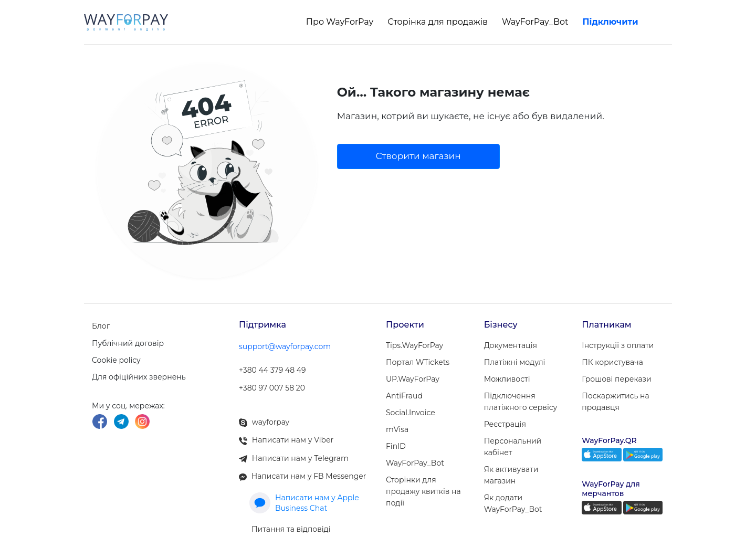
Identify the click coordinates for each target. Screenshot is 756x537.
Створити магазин (418, 156)
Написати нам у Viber (286, 434)
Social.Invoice (411, 413)
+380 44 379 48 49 (272, 367)
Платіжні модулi (515, 362)
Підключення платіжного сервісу (521, 402)
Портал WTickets (418, 362)
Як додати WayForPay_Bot (513, 503)
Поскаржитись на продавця (615, 402)
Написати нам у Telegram (294, 450)
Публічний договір (128, 342)
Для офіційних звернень (139, 375)
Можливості (507, 379)
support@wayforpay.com (285, 345)
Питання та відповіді (291, 519)
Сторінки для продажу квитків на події (423, 491)
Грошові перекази (616, 379)
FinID (396, 446)
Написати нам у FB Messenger (302, 467)
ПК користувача (612, 362)
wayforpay (264, 417)
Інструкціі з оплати (618, 345)
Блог (101, 325)
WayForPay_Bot (535, 22)
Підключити (611, 22)
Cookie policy (116, 359)
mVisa (397, 429)
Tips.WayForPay (414, 345)
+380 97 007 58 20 (272, 384)
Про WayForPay (340, 22)
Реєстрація (505, 424)
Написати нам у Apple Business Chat (304, 493)
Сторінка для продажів (438, 22)
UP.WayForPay (413, 379)
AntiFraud (404, 396)
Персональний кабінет (513, 447)
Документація (511, 345)
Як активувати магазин (511, 475)
